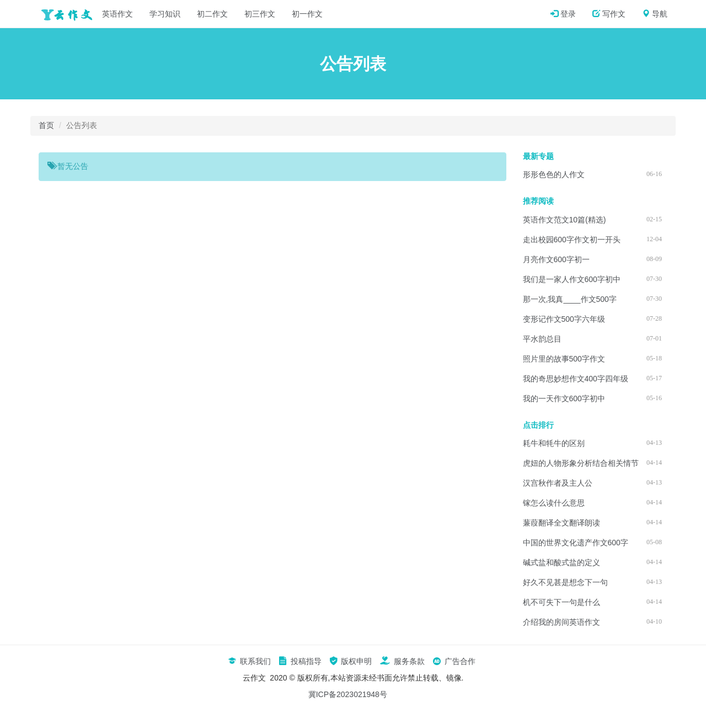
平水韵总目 (542, 339)
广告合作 (454, 661)
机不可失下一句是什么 (561, 602)
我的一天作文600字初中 (564, 398)
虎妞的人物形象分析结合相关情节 (581, 463)
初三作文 (260, 14)
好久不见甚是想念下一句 (565, 582)
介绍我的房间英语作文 (561, 622)
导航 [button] (655, 14)
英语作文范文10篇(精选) (565, 220)
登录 (563, 14)
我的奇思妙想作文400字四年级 (576, 379)
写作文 (609, 14)
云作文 (63, 14)
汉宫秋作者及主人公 (558, 483)
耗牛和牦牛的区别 (554, 443)
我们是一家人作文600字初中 (572, 279)
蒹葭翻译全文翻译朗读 (561, 523)
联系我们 (249, 661)
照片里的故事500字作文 (564, 359)
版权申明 (351, 661)
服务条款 (402, 661)
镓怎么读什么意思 (554, 503)
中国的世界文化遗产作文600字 (576, 543)
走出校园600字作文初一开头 (572, 240)
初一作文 (307, 14)
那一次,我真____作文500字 (570, 299)
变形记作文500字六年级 (564, 319)
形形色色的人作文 (554, 174)
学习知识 (165, 14)
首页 (46, 125)
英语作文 (117, 14)
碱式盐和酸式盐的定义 (561, 562)
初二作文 (212, 14)
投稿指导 (300, 661)
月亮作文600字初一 (556, 259)
